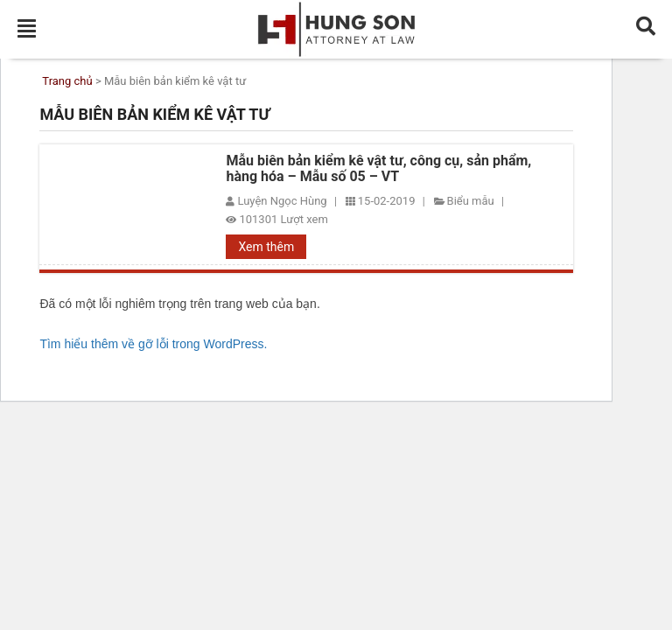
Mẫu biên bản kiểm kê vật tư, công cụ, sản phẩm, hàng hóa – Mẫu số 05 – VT (378, 169)
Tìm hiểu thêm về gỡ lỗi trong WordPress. (153, 344)
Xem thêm (266, 247)
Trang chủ (67, 82)
